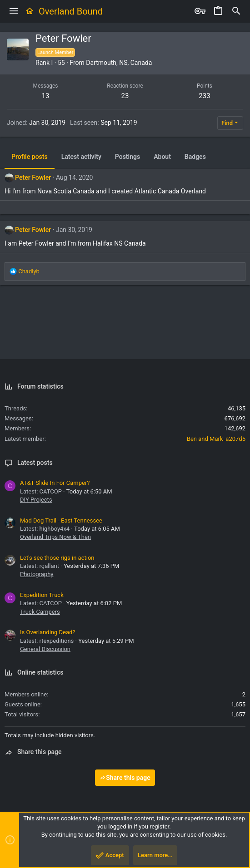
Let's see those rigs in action (57, 558)
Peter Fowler (33, 178)
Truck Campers (40, 612)
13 (46, 96)
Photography (37, 574)
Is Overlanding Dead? (48, 632)
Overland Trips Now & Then (55, 537)
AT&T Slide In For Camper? (55, 483)
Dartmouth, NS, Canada (119, 63)
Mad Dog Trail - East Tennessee (61, 520)
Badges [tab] (195, 157)
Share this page (125, 778)
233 (204, 96)
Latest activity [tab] (81, 157)
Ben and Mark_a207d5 (216, 439)
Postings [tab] (127, 157)
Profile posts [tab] (30, 157)
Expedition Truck (42, 595)
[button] (14, 11)
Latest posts (35, 463)
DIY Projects (36, 500)
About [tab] (162, 157)
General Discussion (45, 649)
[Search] (236, 11)
